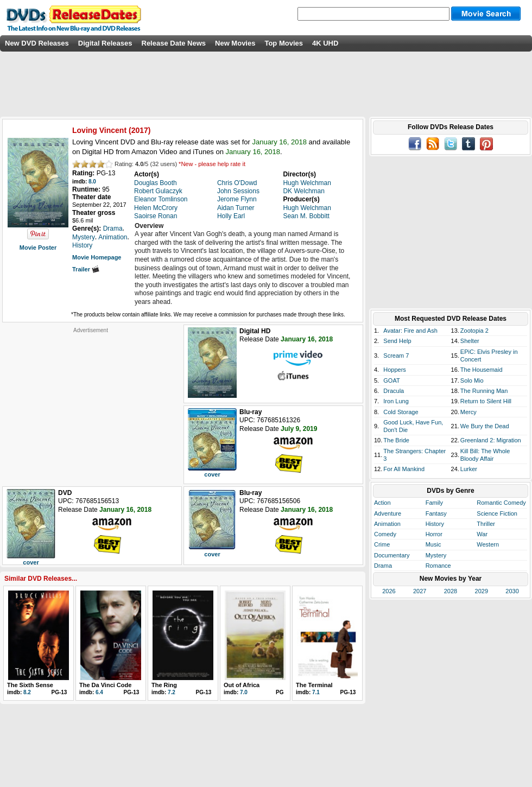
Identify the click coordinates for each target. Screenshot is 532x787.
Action (382, 503)
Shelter (470, 341)
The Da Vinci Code (105, 685)
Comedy (385, 534)
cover (212, 474)
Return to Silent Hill (486, 401)
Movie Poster (38, 247)
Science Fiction (497, 513)
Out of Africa (242, 685)
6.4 (99, 692)
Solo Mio (472, 380)
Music (433, 544)
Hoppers (395, 370)
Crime (382, 544)
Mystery (436, 555)
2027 (420, 591)
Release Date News (174, 43)
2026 (389, 591)
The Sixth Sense (30, 685)
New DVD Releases (37, 43)
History (435, 524)
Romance (438, 566)
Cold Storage (401, 412)
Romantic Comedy (501, 503)
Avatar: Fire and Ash (410, 331)
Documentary (392, 555)
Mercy (468, 412)
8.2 (27, 692)
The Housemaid (482, 370)
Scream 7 (396, 356)
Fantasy (436, 513)
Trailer (86, 269)
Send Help (397, 341)
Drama (383, 566)
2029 (482, 591)
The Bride (396, 440)
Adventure (388, 513)
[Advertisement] (91, 402)
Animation (387, 524)
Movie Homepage (97, 257)
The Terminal (314, 685)
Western (488, 544)
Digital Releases (105, 43)
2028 (451, 591)
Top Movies (284, 43)
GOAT (391, 380)
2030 (512, 591)
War (482, 534)
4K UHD (325, 43)
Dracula (394, 391)
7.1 (316, 692)
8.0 (92, 182)
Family (434, 503)
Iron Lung (396, 401)
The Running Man (484, 391)
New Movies (235, 43)
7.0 (244, 692)
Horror (434, 534)
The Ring (164, 685)
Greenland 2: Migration (491, 440)
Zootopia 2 (474, 331)
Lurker (469, 469)
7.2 (172, 692)
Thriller (486, 524)
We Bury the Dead (485, 426)
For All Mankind (404, 469)
